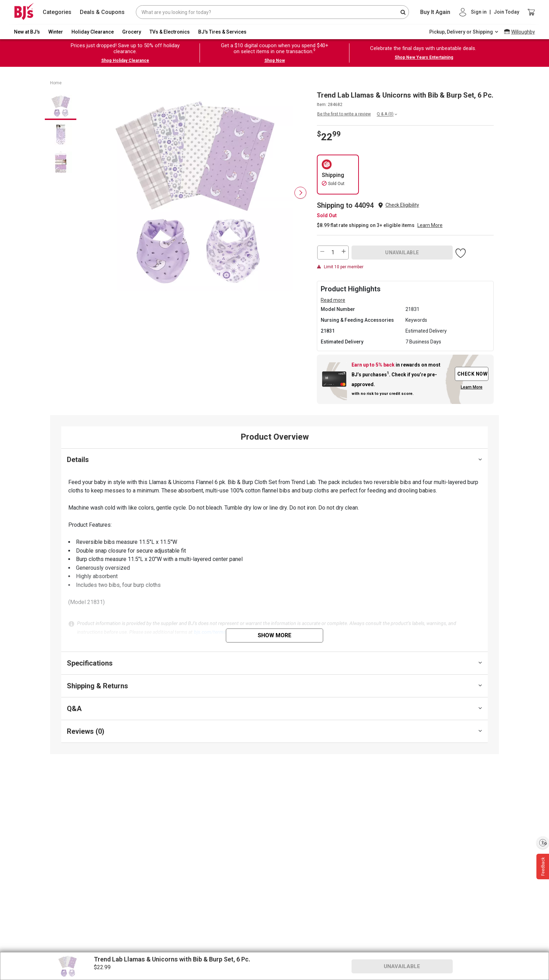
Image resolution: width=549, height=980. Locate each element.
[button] (402, 205)
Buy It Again (435, 12)
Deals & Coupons (102, 12)
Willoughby (523, 32)
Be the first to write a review (344, 114)
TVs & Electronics (170, 32)
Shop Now (275, 61)
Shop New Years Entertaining (424, 57)
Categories (57, 12)
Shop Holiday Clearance (125, 61)
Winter (56, 32)
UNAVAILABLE (402, 253)
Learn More (430, 225)
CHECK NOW (472, 374)
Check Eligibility (402, 205)
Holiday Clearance (93, 32)
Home (56, 83)
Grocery (132, 32)
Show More (274, 635)
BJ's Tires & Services (222, 32)
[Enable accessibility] (543, 843)
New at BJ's (27, 32)
